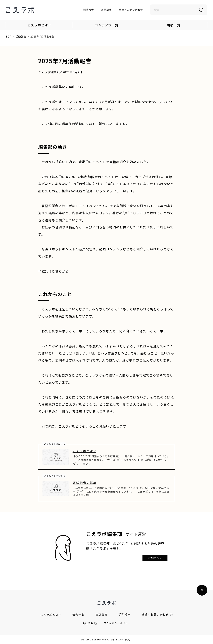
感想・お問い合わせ (131, 10)
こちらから (60, 271)
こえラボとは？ (39, 25)
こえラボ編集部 (104, 534)
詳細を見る (155, 558)
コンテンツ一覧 (106, 25)
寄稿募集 (106, 10)
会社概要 (90, 623)
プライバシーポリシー (117, 623)
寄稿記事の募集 (85, 483)
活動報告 (89, 10)
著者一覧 (174, 25)
